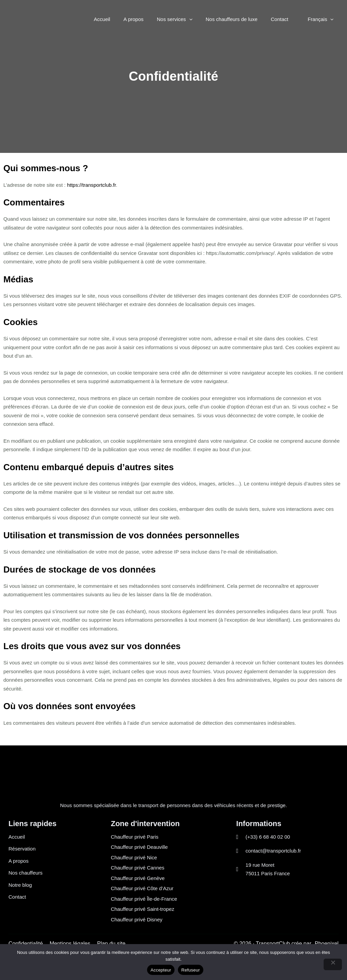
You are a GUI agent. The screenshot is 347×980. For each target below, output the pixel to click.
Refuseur (191, 970)
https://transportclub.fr (91, 185)
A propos (148, 19)
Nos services (186, 19)
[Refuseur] (333, 964)
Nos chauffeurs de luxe (239, 19)
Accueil (119, 19)
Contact (284, 19)
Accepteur (161, 970)
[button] (200, 19)
